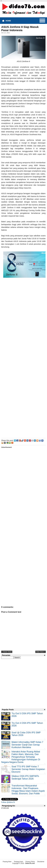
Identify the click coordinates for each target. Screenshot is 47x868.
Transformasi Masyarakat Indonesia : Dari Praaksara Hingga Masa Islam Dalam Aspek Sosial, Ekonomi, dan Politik (28, 790)
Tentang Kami (18, 862)
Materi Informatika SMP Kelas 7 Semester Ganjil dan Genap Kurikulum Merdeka (27, 745)
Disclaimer (41, 862)
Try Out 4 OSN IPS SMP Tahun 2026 (27, 724)
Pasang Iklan (7, 862)
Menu (42, 21)
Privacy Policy (30, 862)
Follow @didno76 (8, 802)
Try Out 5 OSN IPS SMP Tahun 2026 (27, 715)
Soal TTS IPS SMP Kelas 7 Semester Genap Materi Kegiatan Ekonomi (28, 769)
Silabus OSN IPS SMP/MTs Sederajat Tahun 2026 (25, 777)
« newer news (7, 652)
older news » (41, 652)
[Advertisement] (23, 361)
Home (8, 21)
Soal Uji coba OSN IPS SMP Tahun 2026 (26, 734)
